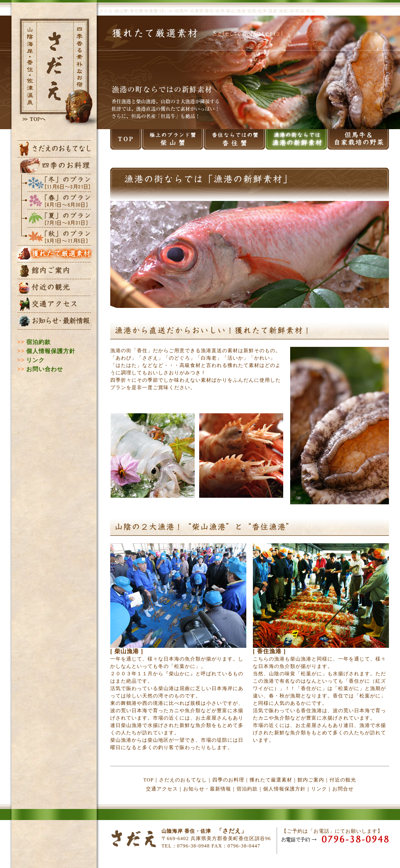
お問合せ (343, 789)
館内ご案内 (311, 780)
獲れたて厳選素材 (271, 780)
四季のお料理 (228, 780)
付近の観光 (343, 780)
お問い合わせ (45, 369)
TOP (149, 780)
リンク (35, 360)
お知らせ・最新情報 (207, 789)
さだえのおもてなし (183, 780)
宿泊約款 (39, 342)
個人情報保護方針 (51, 351)
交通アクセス (162, 789)
